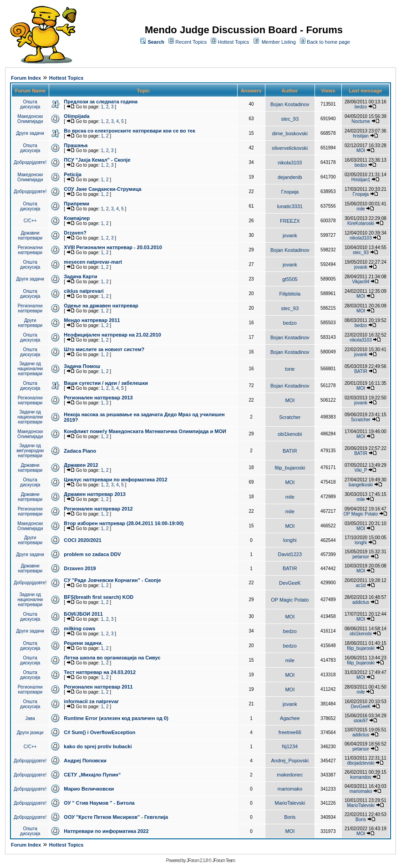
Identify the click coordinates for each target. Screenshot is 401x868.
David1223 (290, 554)
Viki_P (361, 470)
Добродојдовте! (30, 162)
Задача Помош (82, 366)
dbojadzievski (360, 763)
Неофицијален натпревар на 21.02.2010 (112, 335)
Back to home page (328, 42)
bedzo (361, 107)
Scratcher (290, 417)
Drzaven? (75, 233)
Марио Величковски (89, 789)
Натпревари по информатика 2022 (106, 831)
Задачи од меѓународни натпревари (30, 451)
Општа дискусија (30, 104)
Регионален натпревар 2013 (98, 398)
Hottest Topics (233, 42)
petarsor (361, 557)
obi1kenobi (290, 434)
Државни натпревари (30, 235)
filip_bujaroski (290, 468)
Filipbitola (290, 294)
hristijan (360, 136)
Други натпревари (30, 323)
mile (360, 209)
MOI (361, 151)
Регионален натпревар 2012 (98, 509)
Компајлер (77, 218)
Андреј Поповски (85, 761)
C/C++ (30, 221)
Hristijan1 (361, 180)
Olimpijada (76, 116)
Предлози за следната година (101, 102)
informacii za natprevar (91, 701)
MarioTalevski (290, 803)
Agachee (290, 718)
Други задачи (30, 133)
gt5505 (290, 279)
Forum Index (26, 78)
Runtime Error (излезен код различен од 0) (116, 718)
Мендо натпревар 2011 (92, 320)
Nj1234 (290, 746)
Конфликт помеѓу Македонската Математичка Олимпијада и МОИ (145, 431)
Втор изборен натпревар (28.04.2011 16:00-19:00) (124, 523)
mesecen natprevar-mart (93, 262)
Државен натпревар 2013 (95, 494)
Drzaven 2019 (80, 568)
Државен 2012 (81, 465)
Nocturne (361, 121)
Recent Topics (191, 42)
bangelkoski (361, 485)
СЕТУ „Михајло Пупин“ (92, 775)
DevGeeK (290, 583)
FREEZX (290, 221)
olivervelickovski (290, 148)
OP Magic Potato (361, 514)
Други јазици (30, 733)
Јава (30, 718)
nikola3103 (290, 163)
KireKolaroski (361, 223)
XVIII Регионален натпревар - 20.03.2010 (113, 247)
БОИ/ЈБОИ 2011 (83, 614)
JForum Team (223, 860)
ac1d (361, 585)
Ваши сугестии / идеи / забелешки (106, 383)
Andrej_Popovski (290, 761)
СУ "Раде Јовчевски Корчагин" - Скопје (112, 580)
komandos (360, 777)
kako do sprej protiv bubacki (98, 746)
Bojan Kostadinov (290, 104)
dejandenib (290, 177)
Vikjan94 (360, 282)
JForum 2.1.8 (197, 860)
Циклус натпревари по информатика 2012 (115, 480)
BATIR (361, 371)
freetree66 (290, 732)
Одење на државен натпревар (101, 306)
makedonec (290, 775)
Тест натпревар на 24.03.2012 (100, 672)
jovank (290, 235)
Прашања (76, 145)
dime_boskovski (290, 133)
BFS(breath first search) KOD (99, 597)
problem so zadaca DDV (92, 554)
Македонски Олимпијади (30, 119)
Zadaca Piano (80, 451)
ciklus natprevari (84, 291)
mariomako (290, 789)
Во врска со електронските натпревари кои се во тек (129, 131)
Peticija (73, 174)
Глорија (290, 192)
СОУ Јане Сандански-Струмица (102, 189)
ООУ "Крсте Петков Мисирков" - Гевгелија (116, 817)
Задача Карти (80, 276)
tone (290, 369)
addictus (361, 602)
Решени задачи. (83, 643)
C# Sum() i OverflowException (99, 732)
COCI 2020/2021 (83, 540)
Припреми (76, 204)
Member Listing (279, 42)
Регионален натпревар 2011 (98, 687)
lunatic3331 (290, 206)
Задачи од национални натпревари (30, 369)
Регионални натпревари (30, 250)
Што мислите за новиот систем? (104, 349)
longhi (290, 540)
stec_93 (290, 119)
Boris (290, 817)
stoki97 (361, 721)
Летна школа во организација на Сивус (112, 658)
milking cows (79, 628)
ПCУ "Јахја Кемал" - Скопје (97, 160)
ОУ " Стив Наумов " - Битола (99, 803)
